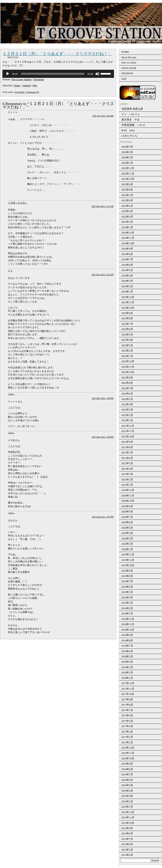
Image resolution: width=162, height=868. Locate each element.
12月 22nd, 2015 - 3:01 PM (103, 517)
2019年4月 (127, 597)
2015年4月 (127, 855)
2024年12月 (128, 233)
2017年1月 (127, 742)
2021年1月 (127, 485)
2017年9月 (127, 699)
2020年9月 (127, 506)
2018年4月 (127, 662)
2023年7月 (127, 324)
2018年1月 (127, 678)
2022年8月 (127, 383)
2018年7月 (127, 646)
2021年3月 (127, 474)
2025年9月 (127, 184)
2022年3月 (127, 410)
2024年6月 (127, 265)
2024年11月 (128, 238)
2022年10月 (128, 372)
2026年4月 (127, 147)
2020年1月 (127, 549)
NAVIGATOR (129, 68)
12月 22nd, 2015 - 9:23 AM (103, 275)
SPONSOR (127, 73)
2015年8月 (127, 833)
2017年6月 (127, 715)
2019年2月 (127, 608)
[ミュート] (97, 74)
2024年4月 (127, 276)
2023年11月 (128, 302)
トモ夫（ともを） (18, 203)
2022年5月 (127, 399)
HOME (125, 52)
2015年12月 (128, 812)
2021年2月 (127, 480)
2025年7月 (127, 195)
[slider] (53, 74)
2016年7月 (127, 774)
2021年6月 (127, 458)
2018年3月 (127, 667)
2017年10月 (128, 694)
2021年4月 (127, 469)
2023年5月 (127, 335)
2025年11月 (128, 174)
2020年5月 (127, 528)
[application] (58, 74)
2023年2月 (127, 351)
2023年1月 (127, 356)
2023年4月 (127, 340)
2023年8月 (127, 318)
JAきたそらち (129, 136)
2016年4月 (127, 791)
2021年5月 (127, 463)
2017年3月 (127, 732)
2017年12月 (128, 683)
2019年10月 (128, 565)
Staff (124, 79)
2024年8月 (127, 254)
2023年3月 (127, 345)
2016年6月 (127, 780)
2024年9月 (127, 249)
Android (27, 86)
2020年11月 (128, 496)
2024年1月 (127, 292)
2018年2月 (127, 672)
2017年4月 (127, 726)
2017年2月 (127, 737)
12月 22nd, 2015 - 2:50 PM (103, 437)
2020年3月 (127, 538)
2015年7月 (127, 839)
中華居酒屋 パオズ (133, 125)
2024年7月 (127, 259)
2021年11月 (128, 431)
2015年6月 (127, 844)
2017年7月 (127, 710)
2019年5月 (127, 592)
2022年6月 (127, 394)
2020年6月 (127, 522)
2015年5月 (127, 850)
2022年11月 (128, 367)
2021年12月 (128, 426)
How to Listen (129, 63)
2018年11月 (128, 624)
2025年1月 (127, 227)
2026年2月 (127, 157)
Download (39, 79)
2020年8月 (127, 512)
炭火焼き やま (131, 119)
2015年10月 (128, 823)
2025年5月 (127, 206)
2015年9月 (127, 828)
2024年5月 (127, 270)
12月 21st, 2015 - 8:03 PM (103, 116)
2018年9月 (127, 635)
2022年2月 (127, 415)
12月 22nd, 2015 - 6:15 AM (103, 206)
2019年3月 (127, 603)
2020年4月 (127, 533)
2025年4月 (127, 211)
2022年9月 (127, 378)
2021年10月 (128, 437)
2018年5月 (127, 656)
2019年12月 (128, 555)
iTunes (17, 86)
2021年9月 (127, 442)
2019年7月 (127, 581)
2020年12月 (128, 490)
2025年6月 (127, 200)
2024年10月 (128, 243)
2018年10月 (128, 630)
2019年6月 (127, 587)
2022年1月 (127, 420)
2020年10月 (128, 501)
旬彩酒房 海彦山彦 (132, 109)
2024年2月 (127, 286)
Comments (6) (33, 92)
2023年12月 (128, 297)
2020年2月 (127, 544)
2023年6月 (127, 329)
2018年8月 (127, 640)
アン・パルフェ (131, 114)
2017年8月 (127, 705)
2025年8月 (127, 190)
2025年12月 (128, 168)
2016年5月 (127, 785)
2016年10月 (128, 758)
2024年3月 (127, 281)
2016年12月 (128, 748)
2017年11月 (128, 689)
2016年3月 (127, 796)
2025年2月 (127, 222)
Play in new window (22, 79)
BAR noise (128, 130)
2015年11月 (128, 817)
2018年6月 (127, 651)
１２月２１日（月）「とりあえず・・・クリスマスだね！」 (57, 54)
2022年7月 (127, 388)
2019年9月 (127, 571)
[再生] (8, 74)
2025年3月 (127, 217)
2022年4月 (127, 404)
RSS (35, 86)
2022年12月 (128, 361)
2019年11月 (128, 560)
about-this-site (129, 57)
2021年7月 (127, 453)
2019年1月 (127, 613)
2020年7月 (127, 517)
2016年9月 (127, 764)
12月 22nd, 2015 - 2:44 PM (103, 398)
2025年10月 (128, 179)
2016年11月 (128, 753)
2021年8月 (127, 447)
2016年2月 (127, 801)
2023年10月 (128, 308)
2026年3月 (127, 152)
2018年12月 (128, 619)
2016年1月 (127, 807)
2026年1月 (127, 163)
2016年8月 (127, 769)
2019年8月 (127, 576)
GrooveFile (20, 92)
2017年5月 (127, 721)
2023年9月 (127, 313)
